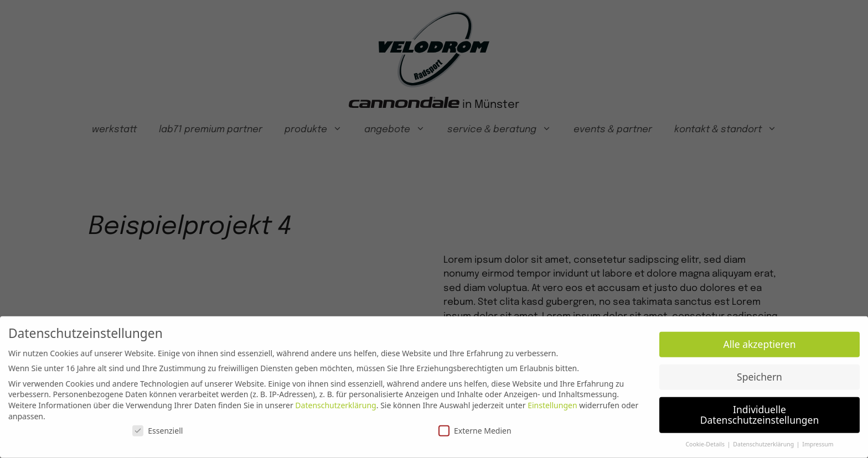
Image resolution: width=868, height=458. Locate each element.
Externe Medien (475, 427)
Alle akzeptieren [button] (760, 340)
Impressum (818, 440)
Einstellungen (552, 401)
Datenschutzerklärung (335, 401)
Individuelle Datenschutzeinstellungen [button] (759, 410)
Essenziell (157, 427)
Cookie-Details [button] (706, 440)
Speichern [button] (759, 372)
